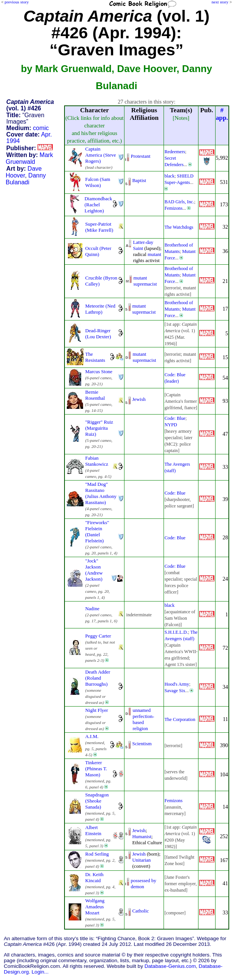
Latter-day (143, 242)
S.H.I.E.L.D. (176, 632)
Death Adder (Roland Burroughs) (98, 678)
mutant (154, 254)
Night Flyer (97, 710)
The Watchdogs (179, 227)
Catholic (140, 911)
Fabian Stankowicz (97, 461)
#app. (222, 114)
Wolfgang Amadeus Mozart (95, 907)
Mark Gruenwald (29, 158)
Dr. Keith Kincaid (94, 877)
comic (41, 128)
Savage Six (175, 691)
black (169, 176)
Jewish (139, 399)
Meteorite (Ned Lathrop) (100, 309)
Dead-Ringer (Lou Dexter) (98, 334)
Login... (40, 972)
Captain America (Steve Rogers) (101, 155)
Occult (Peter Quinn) (98, 251)
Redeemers (175, 152)
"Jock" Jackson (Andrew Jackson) (94, 570)
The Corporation (180, 719)
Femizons (173, 208)
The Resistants (95, 357)
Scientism (142, 744)
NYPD (171, 425)
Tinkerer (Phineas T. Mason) (96, 769)
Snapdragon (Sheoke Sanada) (97, 801)
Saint (138, 248)
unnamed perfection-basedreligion (143, 719)
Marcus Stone (99, 371)
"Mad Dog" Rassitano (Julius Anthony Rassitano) (101, 493)
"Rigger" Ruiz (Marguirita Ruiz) (99, 428)
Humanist (142, 836)
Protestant (140, 156)
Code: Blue (175, 418)
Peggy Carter (98, 636)
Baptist (139, 180)
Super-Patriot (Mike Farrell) (99, 227)
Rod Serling (97, 854)
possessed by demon (143, 883)
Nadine (92, 609)
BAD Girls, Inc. (179, 202)
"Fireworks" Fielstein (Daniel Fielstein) (97, 532)
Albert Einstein (93, 830)
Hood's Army (177, 684)
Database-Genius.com (170, 966)
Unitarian (141, 860)
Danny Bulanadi (26, 179)
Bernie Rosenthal (95, 395)
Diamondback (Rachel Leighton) (98, 205)
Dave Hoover (24, 172)
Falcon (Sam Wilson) (98, 182)
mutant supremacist (145, 281)
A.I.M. (92, 736)
